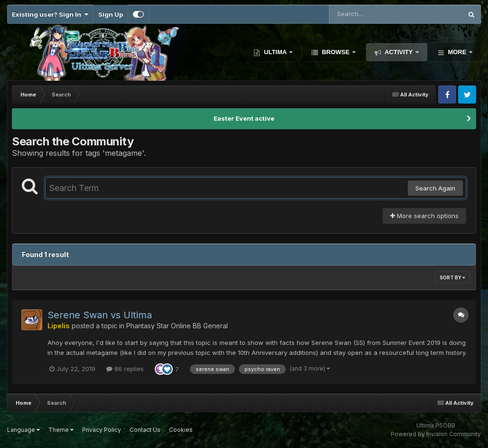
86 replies (125, 369)
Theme (61, 430)
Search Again (435, 188)
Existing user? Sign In (50, 14)
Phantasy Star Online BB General (177, 326)
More (457, 52)
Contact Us (145, 430)
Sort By (452, 277)
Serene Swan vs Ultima (100, 315)
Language (23, 430)
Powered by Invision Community (436, 434)
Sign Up (111, 14)
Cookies (181, 430)
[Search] (370, 14)
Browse (336, 52)
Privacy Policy (102, 430)
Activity (399, 52)
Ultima (275, 52)
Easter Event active (244, 118)
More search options (424, 216)
